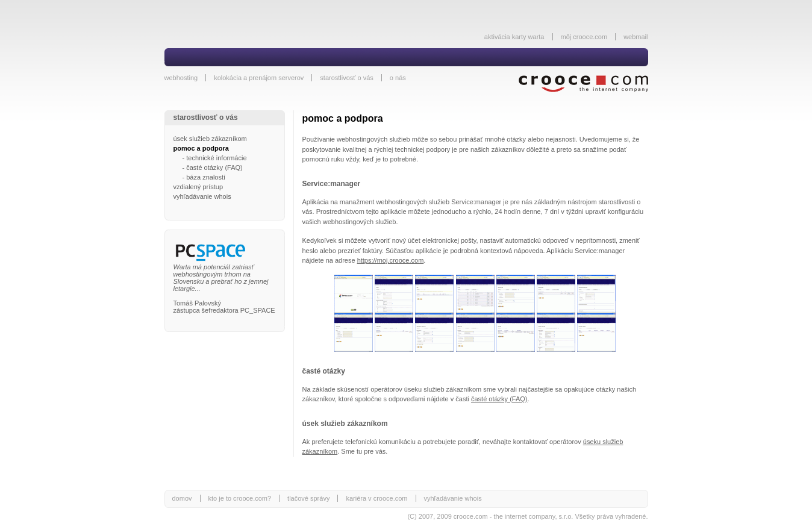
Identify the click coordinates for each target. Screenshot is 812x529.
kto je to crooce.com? (240, 498)
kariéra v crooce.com (376, 498)
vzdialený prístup (198, 187)
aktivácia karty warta (514, 37)
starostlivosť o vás (347, 78)
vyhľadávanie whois (202, 196)
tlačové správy (308, 498)
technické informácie (216, 158)
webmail (636, 37)
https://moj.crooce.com (391, 260)
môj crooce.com (584, 37)
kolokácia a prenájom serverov (259, 78)
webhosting (181, 78)
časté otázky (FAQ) (214, 167)
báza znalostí (206, 177)
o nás (398, 78)
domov (182, 498)
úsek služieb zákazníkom (210, 139)
